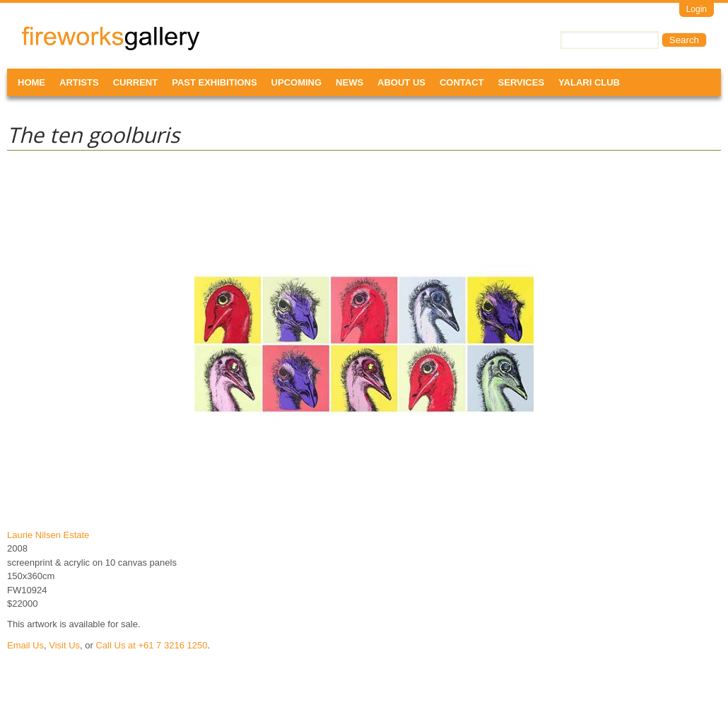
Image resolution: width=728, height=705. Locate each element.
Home (31, 82)
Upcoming (297, 82)
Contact (462, 82)
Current (136, 82)
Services (522, 82)
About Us (401, 82)
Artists (79, 82)
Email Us (25, 645)
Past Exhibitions (214, 82)
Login (697, 9)
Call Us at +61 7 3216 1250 (151, 645)
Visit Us (64, 645)
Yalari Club (589, 82)
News (350, 82)
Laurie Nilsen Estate (48, 535)
